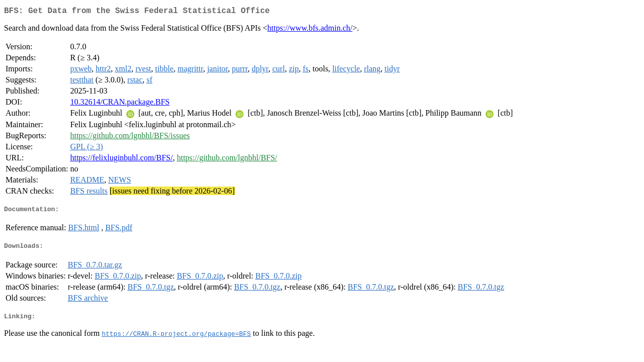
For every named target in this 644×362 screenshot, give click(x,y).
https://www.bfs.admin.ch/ (310, 30)
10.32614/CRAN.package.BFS (120, 104)
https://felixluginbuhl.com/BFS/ (121, 160)
